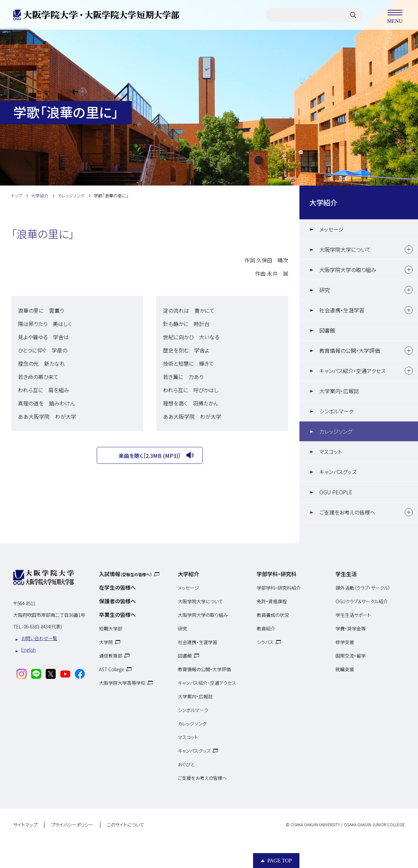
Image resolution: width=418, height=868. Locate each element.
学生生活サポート (353, 615)
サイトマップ (25, 825)
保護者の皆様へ (117, 601)
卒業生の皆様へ (117, 615)
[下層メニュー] (409, 249)
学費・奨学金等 (351, 628)
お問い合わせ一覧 (39, 638)
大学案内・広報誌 (339, 391)
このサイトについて (126, 825)
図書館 (327, 330)
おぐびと (186, 764)
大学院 (106, 642)
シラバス (265, 642)
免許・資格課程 (272, 601)
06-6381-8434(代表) (43, 626)
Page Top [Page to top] (280, 861)
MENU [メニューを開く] (395, 15)
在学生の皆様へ (117, 587)
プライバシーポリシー (72, 825)
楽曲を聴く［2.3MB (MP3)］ (150, 456)
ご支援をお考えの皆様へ (347, 512)
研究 (325, 290)
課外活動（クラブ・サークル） (363, 588)
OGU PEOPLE (336, 492)
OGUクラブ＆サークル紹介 (362, 601)
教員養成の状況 (273, 615)
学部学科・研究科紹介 (279, 588)
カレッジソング (336, 431)
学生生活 (346, 574)
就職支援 (345, 669)
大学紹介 (323, 202)
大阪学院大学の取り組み (348, 270)
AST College (112, 669)
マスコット (331, 452)
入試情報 (126, 574)
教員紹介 (266, 628)
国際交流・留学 (351, 656)
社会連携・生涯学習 (342, 310)
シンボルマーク (336, 411)
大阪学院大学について (345, 249)
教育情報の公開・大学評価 (350, 351)
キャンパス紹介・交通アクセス (352, 371)
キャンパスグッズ (338, 472)
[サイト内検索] (353, 15)
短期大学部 (111, 628)
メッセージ (331, 229)
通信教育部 (111, 656)
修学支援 (345, 642)
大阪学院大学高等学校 (122, 683)
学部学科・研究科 (277, 574)
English (28, 650)
